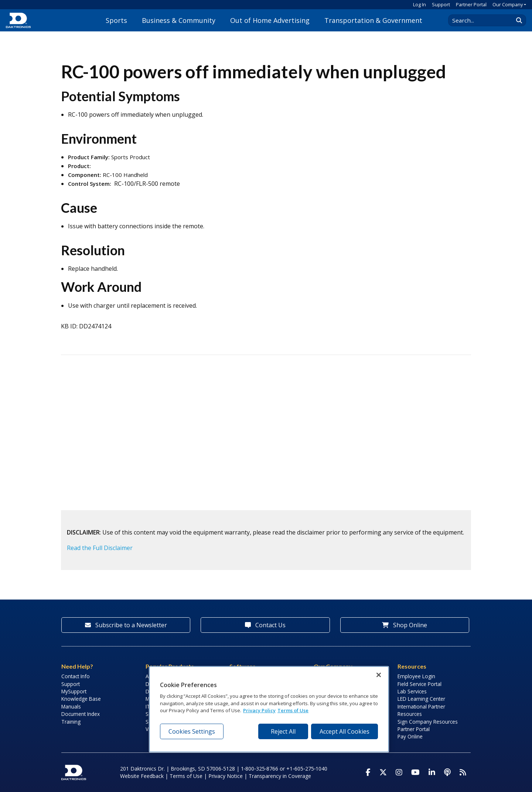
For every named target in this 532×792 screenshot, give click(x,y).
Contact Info (76, 676)
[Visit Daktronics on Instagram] (399, 772)
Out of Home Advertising (270, 20)
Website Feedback (142, 776)
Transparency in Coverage (280, 776)
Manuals (71, 706)
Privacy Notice (226, 776)
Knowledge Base (81, 699)
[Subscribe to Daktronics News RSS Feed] (463, 772)
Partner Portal (471, 4)
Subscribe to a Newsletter (126, 625)
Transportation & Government (373, 20)
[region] (269, 709)
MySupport (74, 691)
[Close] (379, 675)
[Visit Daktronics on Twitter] (383, 772)
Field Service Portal (420, 684)
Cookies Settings (192, 731)
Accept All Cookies (345, 731)
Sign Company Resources (428, 722)
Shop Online (405, 625)
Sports (116, 20)
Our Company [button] (508, 4)
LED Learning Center (421, 699)
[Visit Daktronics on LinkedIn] (432, 772)
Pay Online (410, 736)
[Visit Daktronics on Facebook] (368, 772)
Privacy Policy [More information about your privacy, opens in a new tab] (259, 710)
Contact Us (265, 625)
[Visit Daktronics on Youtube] (415, 772)
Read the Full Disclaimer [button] (100, 548)
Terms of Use (186, 776)
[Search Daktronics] (484, 20)
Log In (420, 4)
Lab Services (412, 691)
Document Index (81, 714)
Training (71, 722)
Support (441, 4)
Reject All (283, 731)
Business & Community (179, 20)
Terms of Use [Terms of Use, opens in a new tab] (293, 710)
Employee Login (416, 676)
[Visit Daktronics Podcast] (447, 772)
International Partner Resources (421, 710)
